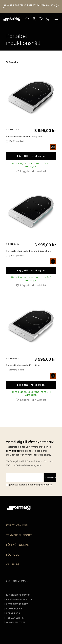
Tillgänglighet (15, 618)
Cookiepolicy (14, 609)
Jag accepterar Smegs (30, 485)
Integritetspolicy (17, 604)
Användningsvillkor (19, 599)
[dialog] (53, 147)
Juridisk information (19, 595)
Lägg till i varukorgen (31, 156)
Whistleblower (16, 622)
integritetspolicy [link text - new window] (43, 485)
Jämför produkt (16, 141)
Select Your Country (16, 581)
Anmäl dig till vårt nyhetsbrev (30, 442)
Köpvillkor (13, 613)
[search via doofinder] (27, 19)
